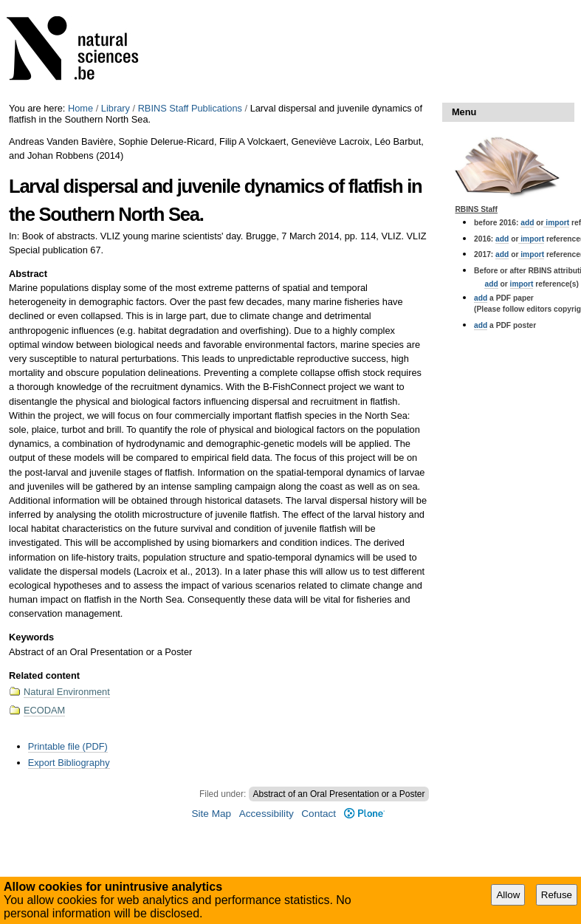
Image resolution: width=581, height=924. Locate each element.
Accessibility (267, 814)
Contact (319, 814)
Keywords (31, 637)
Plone (364, 814)
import (556, 223)
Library (116, 108)
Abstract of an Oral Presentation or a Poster (339, 794)
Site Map (211, 814)
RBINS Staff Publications (190, 108)
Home (80, 108)
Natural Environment (67, 692)
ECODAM (44, 710)
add (527, 223)
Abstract (28, 274)
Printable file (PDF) (68, 746)
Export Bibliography (69, 763)
